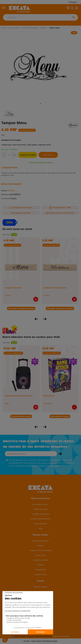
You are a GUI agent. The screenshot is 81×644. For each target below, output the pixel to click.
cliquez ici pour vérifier (61, 636)
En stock (5, 198)
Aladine (11, 190)
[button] (40, 235)
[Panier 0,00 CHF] (76, 8)
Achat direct (48, 155)
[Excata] (19, 9)
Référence (5, 194)
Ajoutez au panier (28, 155)
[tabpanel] (40, 68)
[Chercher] (36, 17)
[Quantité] (9, 155)
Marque (4, 190)
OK (60, 454)
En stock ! (5, 149)
